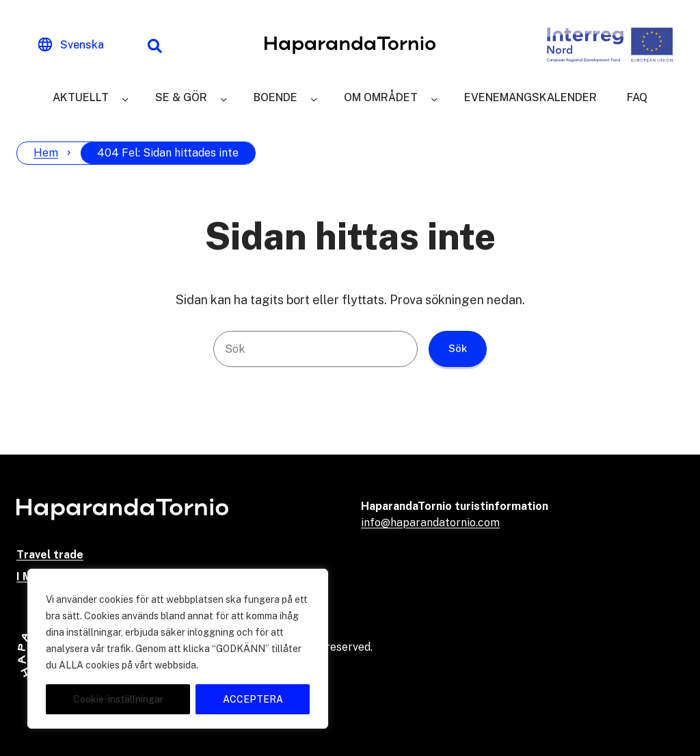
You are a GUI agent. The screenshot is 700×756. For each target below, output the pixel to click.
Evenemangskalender (530, 97)
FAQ (637, 97)
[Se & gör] (224, 98)
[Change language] (71, 45)
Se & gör (181, 97)
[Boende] (314, 98)
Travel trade (50, 555)
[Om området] (434, 98)
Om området (381, 97)
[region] (178, 649)
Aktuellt (81, 97)
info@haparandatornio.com (430, 523)
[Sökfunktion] (154, 45)
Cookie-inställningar (118, 699)
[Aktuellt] (125, 98)
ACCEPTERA (253, 699)
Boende (275, 97)
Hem (46, 153)
